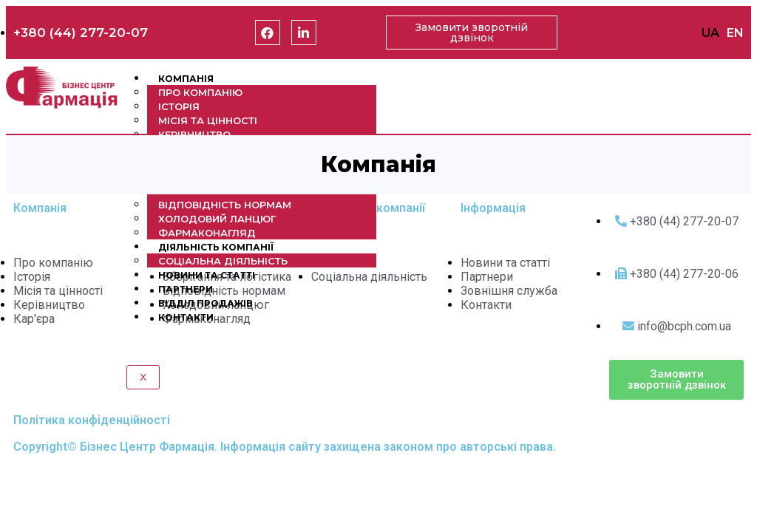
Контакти (186, 317)
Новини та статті (207, 275)
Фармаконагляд (207, 233)
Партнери (186, 289)
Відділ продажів (206, 303)
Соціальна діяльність (223, 261)
